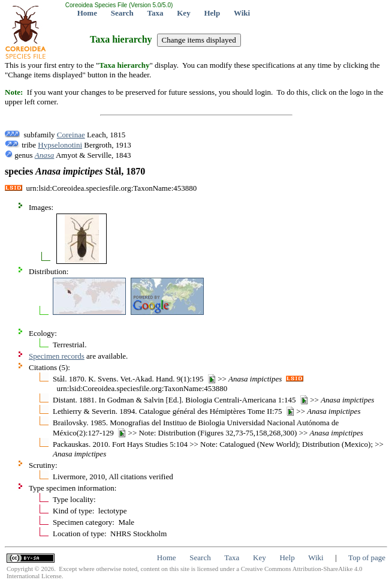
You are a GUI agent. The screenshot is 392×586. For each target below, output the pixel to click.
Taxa (156, 13)
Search (122, 13)
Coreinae (71, 135)
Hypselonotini (60, 145)
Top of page (367, 558)
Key (183, 13)
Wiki (242, 13)
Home (87, 13)
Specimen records (57, 356)
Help (212, 13)
